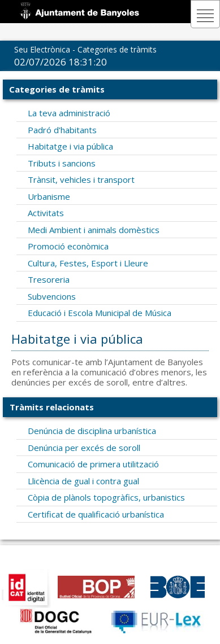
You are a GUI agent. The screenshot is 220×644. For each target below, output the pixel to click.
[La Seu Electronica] (81, 11)
